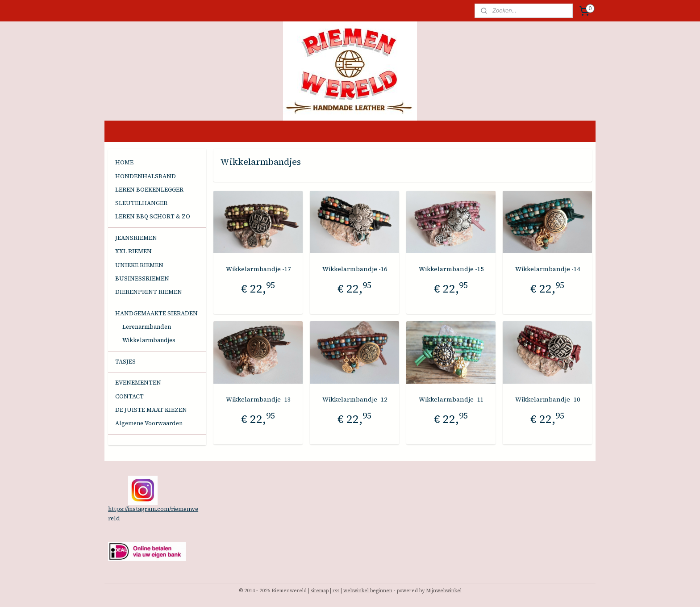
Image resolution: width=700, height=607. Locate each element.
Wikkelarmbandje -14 (547, 269)
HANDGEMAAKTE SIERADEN (156, 313)
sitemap (320, 591)
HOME (124, 162)
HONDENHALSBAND (146, 176)
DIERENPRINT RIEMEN (149, 292)
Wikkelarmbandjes (149, 340)
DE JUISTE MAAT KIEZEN (151, 410)
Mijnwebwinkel (444, 591)
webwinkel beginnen (368, 591)
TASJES (125, 362)
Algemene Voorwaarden (149, 423)
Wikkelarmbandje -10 (547, 399)
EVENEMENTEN (138, 383)
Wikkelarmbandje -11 (451, 399)
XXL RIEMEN (133, 251)
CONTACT (129, 396)
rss (336, 591)
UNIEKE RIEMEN (139, 265)
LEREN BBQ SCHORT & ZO (153, 216)
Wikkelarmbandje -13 (258, 399)
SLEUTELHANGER (141, 203)
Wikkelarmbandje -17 (258, 269)
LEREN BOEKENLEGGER (149, 190)
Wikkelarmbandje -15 (451, 269)
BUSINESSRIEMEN (142, 278)
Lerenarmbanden (147, 327)
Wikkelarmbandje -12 (354, 399)
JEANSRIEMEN (136, 238)
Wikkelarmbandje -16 (354, 269)
